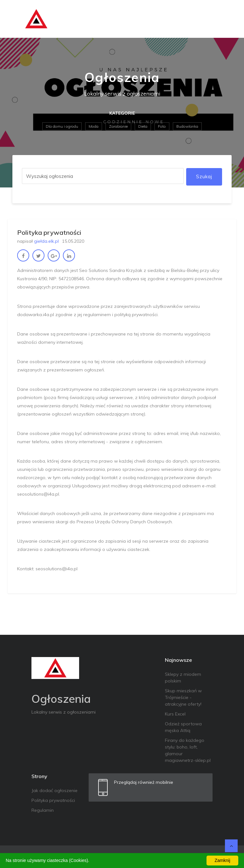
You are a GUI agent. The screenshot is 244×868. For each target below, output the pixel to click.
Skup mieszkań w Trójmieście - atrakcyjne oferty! (183, 697)
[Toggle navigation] (223, 19)
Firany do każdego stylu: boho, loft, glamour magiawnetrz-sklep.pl (188, 750)
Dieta (143, 126)
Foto (162, 126)
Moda (94, 126)
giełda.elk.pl (46, 241)
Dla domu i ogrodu (62, 126)
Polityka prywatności (53, 800)
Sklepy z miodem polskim (183, 678)
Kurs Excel (175, 714)
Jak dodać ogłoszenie (54, 790)
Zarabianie (118, 126)
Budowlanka (187, 126)
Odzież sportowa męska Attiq (183, 727)
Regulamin (43, 810)
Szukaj (204, 176)
